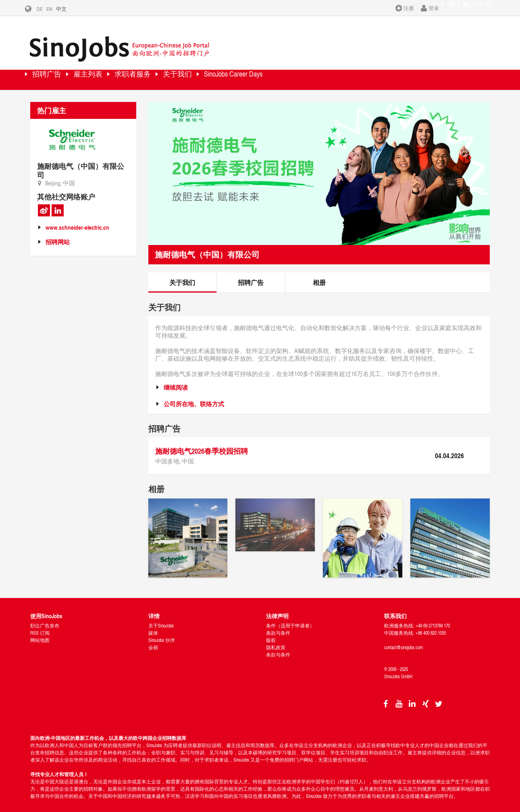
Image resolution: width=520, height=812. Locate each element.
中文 (67, 9)
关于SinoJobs (161, 616)
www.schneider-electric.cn (77, 218)
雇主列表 (109, 70)
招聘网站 (58, 233)
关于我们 (226, 70)
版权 (271, 631)
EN (55, 9)
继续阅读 (176, 378)
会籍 (153, 638)
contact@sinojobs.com (404, 638)
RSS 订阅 (40, 624)
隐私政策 (276, 638)
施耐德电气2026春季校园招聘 (202, 441)
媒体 (153, 624)
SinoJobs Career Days (299, 70)
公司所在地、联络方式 (194, 394)
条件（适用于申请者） (290, 616)
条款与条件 (278, 624)
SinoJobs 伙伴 (162, 631)
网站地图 (40, 631)
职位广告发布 (45, 616)
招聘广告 (54, 70)
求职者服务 (167, 70)
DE (46, 9)
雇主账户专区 (464, 8)
